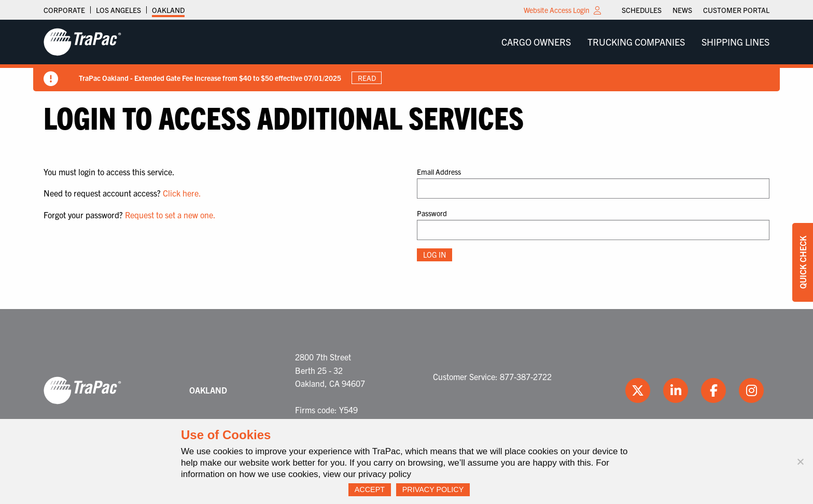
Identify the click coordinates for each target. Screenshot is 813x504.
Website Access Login (557, 10)
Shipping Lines (735, 42)
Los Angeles (118, 10)
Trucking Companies (636, 42)
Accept (370, 489)
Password (432, 213)
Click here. (182, 193)
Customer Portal (736, 10)
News (682, 10)
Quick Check (803, 262)
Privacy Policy (433, 489)
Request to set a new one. (170, 215)
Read (367, 78)
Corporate (64, 10)
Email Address (439, 172)
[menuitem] (642, 10)
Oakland (168, 10)
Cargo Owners (536, 42)
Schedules (642, 10)
